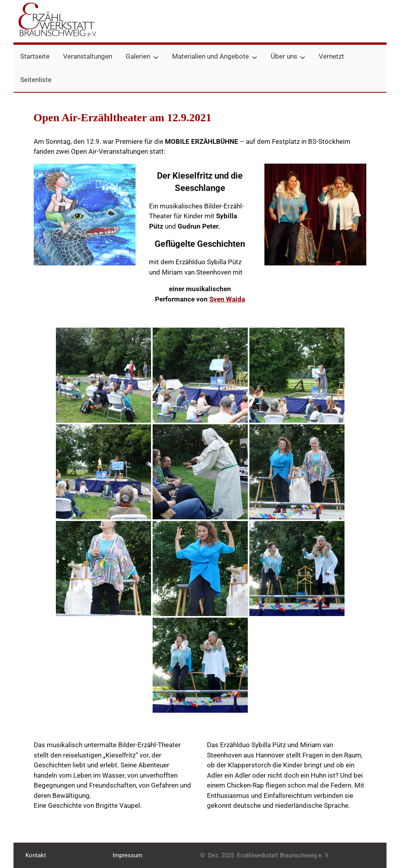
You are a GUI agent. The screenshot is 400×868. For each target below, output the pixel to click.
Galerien (142, 56)
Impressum (127, 855)
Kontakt (36, 855)
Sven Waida (227, 299)
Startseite (35, 56)
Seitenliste (36, 80)
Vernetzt (331, 56)
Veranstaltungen (88, 56)
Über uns (288, 56)
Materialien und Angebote (215, 56)
